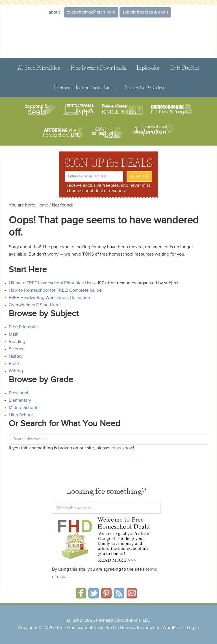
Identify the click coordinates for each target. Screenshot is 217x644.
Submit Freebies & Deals (145, 12)
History (16, 357)
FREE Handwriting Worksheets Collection (49, 298)
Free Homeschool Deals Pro (84, 628)
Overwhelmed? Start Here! (35, 305)
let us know (122, 448)
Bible (14, 364)
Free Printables (24, 327)
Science (17, 349)
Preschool (19, 393)
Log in (193, 628)
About (54, 12)
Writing (16, 371)
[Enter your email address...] (94, 176)
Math (14, 335)
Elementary (20, 401)
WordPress (173, 628)
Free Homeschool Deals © (108, 38)
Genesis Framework (140, 628)
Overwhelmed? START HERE (91, 12)
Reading (17, 342)
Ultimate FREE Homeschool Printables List (50, 283)
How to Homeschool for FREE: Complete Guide (55, 291)
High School (21, 415)
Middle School (23, 408)
